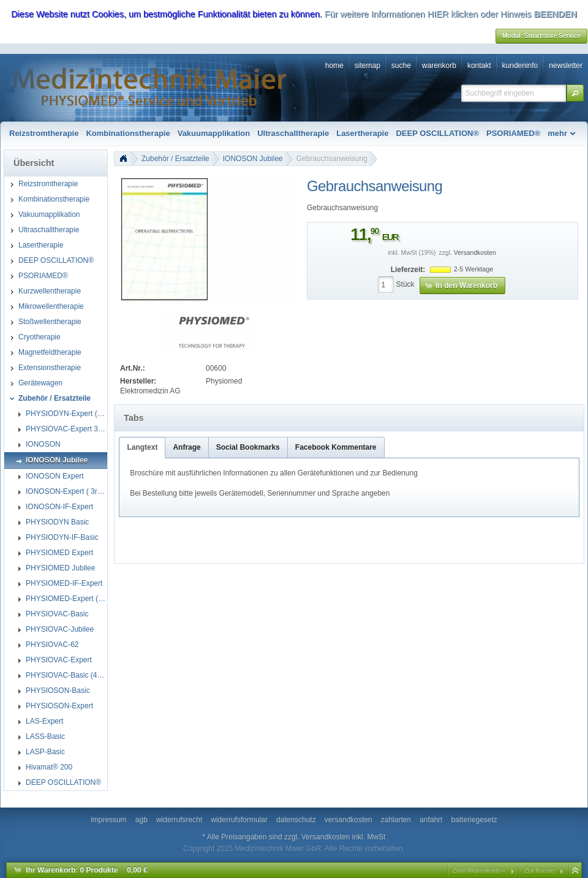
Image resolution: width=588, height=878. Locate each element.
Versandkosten (475, 253)
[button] (575, 93)
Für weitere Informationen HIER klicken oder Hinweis (428, 14)
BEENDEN (555, 14)
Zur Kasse (539, 870)
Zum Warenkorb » (479, 870)
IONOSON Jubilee (253, 159)
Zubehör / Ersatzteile (175, 159)
